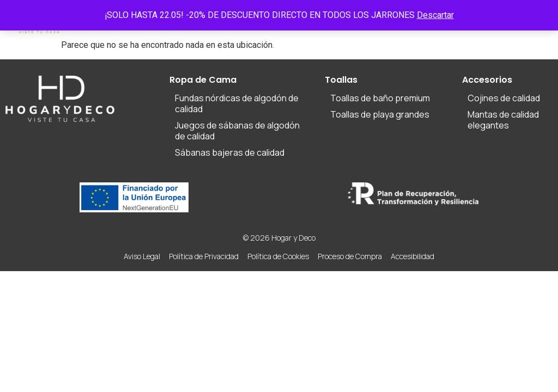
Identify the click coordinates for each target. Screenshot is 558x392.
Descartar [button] (435, 15)
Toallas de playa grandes (380, 114)
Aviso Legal (142, 256)
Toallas (341, 80)
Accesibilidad (413, 256)
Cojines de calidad (504, 98)
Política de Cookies (278, 256)
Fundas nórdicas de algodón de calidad (237, 103)
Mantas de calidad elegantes (503, 120)
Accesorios (487, 80)
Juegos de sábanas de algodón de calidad (237, 131)
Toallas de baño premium (380, 98)
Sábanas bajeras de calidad (230, 152)
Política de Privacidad (204, 256)
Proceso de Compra (350, 256)
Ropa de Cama (203, 80)
